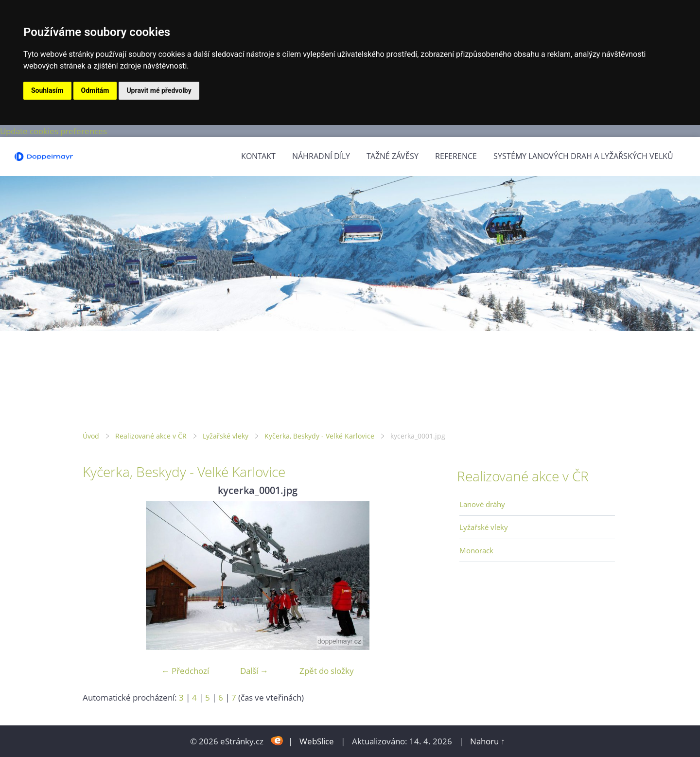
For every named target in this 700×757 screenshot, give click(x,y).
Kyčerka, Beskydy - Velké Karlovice (319, 436)
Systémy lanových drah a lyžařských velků (583, 156)
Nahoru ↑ (488, 741)
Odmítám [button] (95, 90)
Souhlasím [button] (47, 90)
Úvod (91, 436)
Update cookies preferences (53, 131)
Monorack (476, 550)
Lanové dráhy (482, 504)
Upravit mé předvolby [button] (159, 90)
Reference (456, 156)
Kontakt (258, 156)
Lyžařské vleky (226, 436)
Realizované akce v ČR (151, 436)
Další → (254, 671)
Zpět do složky (327, 671)
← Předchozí (185, 671)
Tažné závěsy (393, 156)
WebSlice (317, 741)
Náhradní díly (321, 156)
